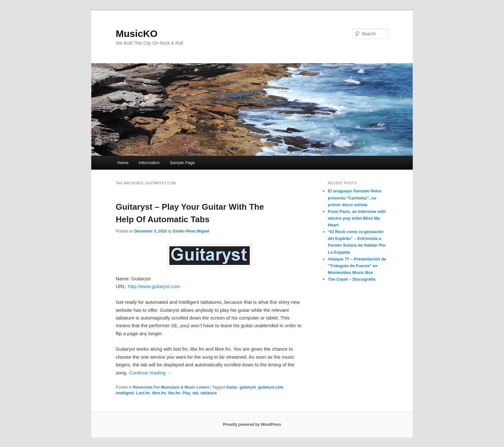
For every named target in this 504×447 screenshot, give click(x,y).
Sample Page (182, 163)
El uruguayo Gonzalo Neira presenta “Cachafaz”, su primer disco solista (355, 198)
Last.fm (143, 393)
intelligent (125, 393)
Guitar (232, 387)
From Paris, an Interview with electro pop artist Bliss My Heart (357, 218)
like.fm (174, 393)
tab (195, 393)
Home (123, 163)
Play (186, 393)
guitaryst (248, 387)
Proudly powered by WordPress (252, 425)
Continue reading (150, 373)
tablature (208, 393)
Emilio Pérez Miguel (191, 231)
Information (149, 163)
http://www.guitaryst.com (154, 286)
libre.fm (159, 393)
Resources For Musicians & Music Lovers (171, 387)
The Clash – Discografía (351, 279)
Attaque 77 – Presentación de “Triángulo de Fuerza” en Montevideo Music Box (357, 266)
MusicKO (137, 34)
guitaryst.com (270, 387)
